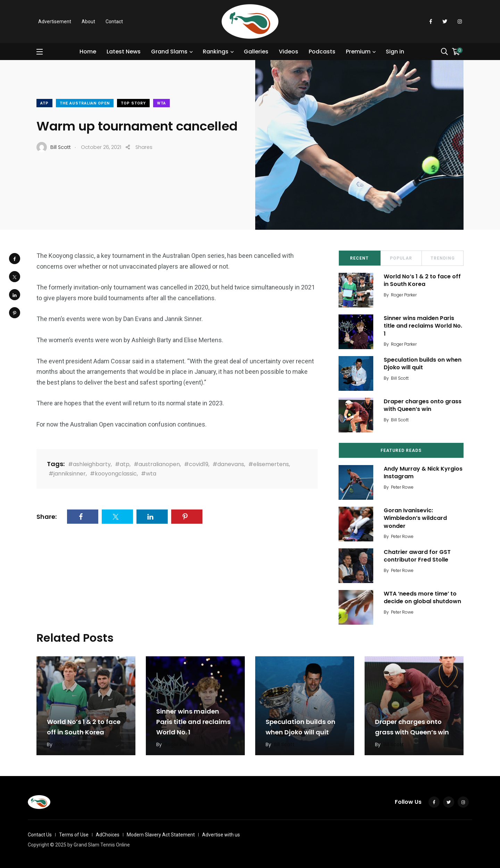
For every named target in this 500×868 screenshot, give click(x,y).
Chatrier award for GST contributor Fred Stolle (417, 556)
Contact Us (40, 835)
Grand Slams (169, 52)
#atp (122, 464)
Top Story (133, 103)
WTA (161, 103)
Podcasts (322, 52)
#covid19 (196, 464)
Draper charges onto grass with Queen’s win (423, 405)
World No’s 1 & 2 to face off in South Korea (422, 280)
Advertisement (55, 22)
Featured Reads (401, 450)
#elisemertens (269, 464)
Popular (401, 258)
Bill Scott (400, 378)
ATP (44, 103)
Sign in (395, 52)
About (88, 22)
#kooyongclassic (113, 474)
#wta (149, 474)
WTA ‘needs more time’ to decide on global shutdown (422, 597)
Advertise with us (221, 835)
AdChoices (108, 835)
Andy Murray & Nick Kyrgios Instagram (423, 473)
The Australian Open (85, 103)
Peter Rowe (402, 487)
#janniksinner (67, 474)
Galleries (256, 52)
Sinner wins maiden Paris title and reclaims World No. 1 (423, 326)
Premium (358, 52)
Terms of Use (74, 835)
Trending (443, 258)
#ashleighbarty (89, 464)
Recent (359, 258)
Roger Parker (404, 295)
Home (88, 52)
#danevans (228, 464)
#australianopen (157, 464)
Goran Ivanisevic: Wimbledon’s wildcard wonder (415, 518)
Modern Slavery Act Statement (161, 835)
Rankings (216, 52)
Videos (289, 52)
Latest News (124, 52)
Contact (114, 22)
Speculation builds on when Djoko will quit (423, 364)
